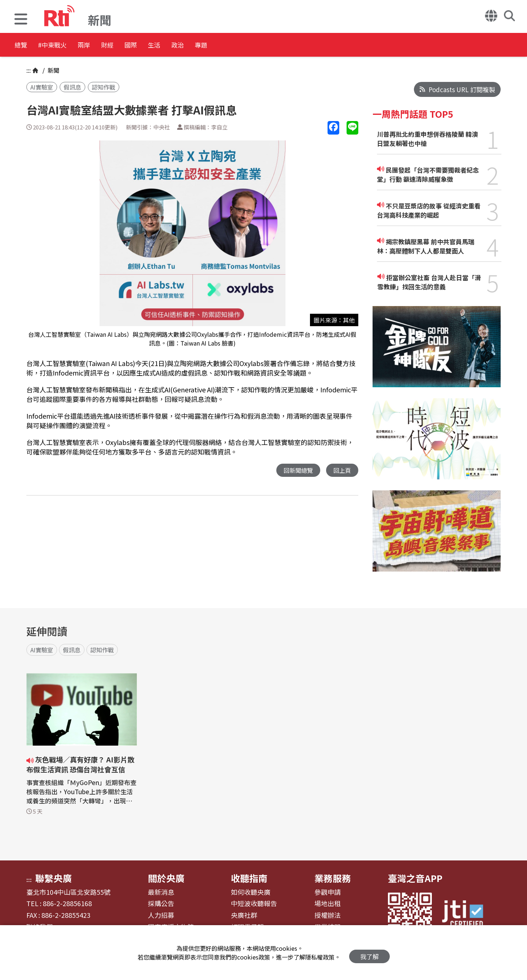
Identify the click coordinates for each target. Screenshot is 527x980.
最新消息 (161, 892)
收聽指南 (249, 878)
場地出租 (328, 904)
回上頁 (342, 470)
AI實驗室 (42, 87)
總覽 (22, 46)
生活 (206, 46)
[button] (21, 20)
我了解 (369, 953)
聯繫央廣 (53, 878)
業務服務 (333, 878)
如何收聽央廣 (251, 892)
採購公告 (161, 904)
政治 (239, 46)
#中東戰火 (64, 46)
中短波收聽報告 (254, 904)
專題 (272, 46)
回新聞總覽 (296, 470)
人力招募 (161, 915)
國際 (173, 46)
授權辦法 (328, 915)
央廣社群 (244, 915)
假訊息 (72, 87)
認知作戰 (104, 87)
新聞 (53, 70)
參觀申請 (328, 892)
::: (29, 70)
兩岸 (107, 46)
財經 (140, 46)
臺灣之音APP (415, 878)
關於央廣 (166, 878)
